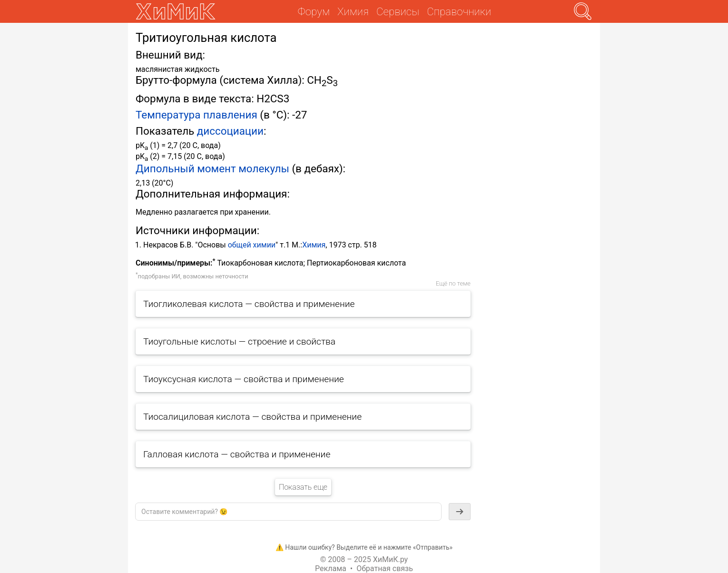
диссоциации (230, 131)
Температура (168, 115)
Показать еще (303, 487)
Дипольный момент (186, 168)
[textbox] (288, 512)
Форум (314, 11)
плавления (230, 115)
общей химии (252, 245)
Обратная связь (385, 568)
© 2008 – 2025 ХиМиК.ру (364, 559)
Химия (314, 245)
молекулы (264, 168)
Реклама (331, 568)
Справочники (459, 11)
